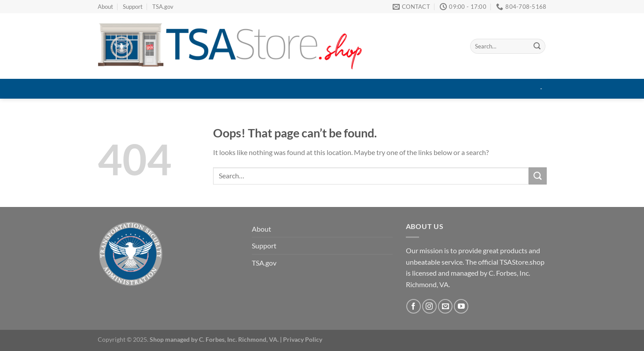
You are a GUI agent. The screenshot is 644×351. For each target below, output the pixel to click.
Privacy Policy (303, 339)
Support (133, 7)
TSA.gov (163, 7)
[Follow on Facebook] (414, 306)
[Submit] (537, 46)
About (105, 7)
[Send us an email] (445, 306)
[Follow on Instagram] (429, 306)
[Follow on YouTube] (461, 306)
